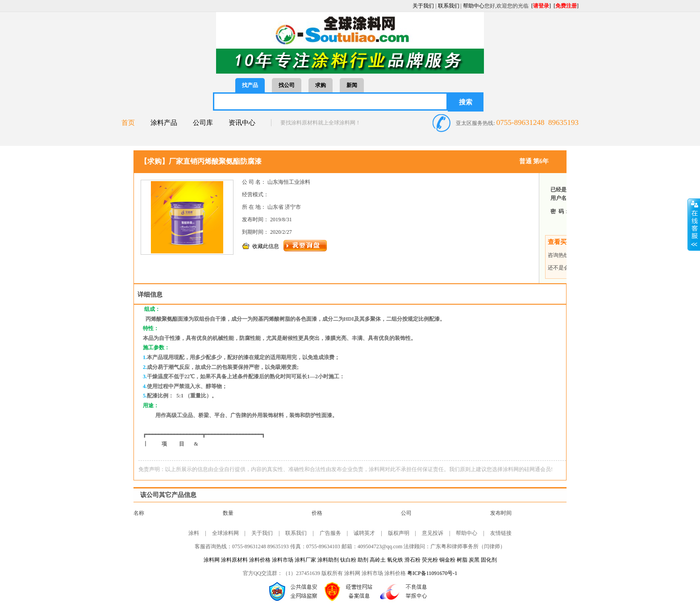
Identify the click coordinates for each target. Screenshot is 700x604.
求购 (321, 85)
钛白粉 (348, 560)
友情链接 (501, 533)
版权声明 (399, 533)
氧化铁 (395, 560)
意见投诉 (433, 533)
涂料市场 (283, 560)
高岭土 (378, 560)
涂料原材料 (234, 560)
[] (541, 6)
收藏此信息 (266, 246)
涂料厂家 (305, 560)
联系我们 (449, 6)
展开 (694, 224)
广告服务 (330, 533)
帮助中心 (474, 6)
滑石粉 (412, 560)
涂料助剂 (328, 560)
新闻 (352, 85)
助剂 (363, 560)
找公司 (287, 85)
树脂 (463, 560)
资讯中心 (242, 123)
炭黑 (475, 560)
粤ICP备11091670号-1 (432, 573)
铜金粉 (448, 560)
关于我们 (423, 6)
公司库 (203, 123)
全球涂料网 (225, 533)
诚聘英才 (364, 533)
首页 (128, 123)
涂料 (194, 533)
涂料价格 (260, 560)
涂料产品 (164, 123)
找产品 (250, 85)
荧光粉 (431, 560)
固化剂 (489, 560)
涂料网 (212, 560)
